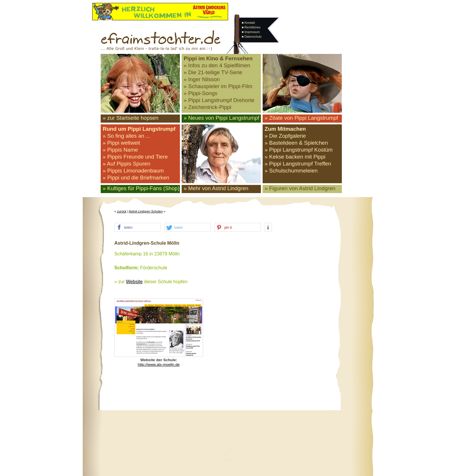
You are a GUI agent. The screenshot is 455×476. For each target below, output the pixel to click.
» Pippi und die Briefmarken (136, 178)
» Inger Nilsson (202, 79)
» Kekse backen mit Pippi (295, 157)
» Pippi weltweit (121, 143)
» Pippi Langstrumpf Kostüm (299, 150)
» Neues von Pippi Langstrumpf (221, 118)
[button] (138, 228)
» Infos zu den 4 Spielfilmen (217, 65)
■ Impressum (251, 32)
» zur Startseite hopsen (131, 118)
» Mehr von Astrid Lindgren (216, 188)
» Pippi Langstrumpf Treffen (298, 164)
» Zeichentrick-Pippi (207, 107)
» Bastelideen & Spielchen (296, 143)
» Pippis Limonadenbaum (133, 171)
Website (134, 282)
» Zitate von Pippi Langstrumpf (301, 118)
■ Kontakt (248, 23)
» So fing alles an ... (127, 136)
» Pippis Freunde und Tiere (135, 157)
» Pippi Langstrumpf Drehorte (219, 100)
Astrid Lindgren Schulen (146, 211)
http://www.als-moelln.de (159, 365)
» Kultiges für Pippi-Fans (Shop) (141, 188)
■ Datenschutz (252, 37)
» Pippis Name (120, 150)
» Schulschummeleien (291, 171)
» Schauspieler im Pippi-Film (218, 86)
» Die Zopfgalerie (285, 136)
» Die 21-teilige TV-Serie (213, 72)
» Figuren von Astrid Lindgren (300, 188)
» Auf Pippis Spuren (127, 164)
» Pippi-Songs (201, 93)
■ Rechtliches (251, 27)
